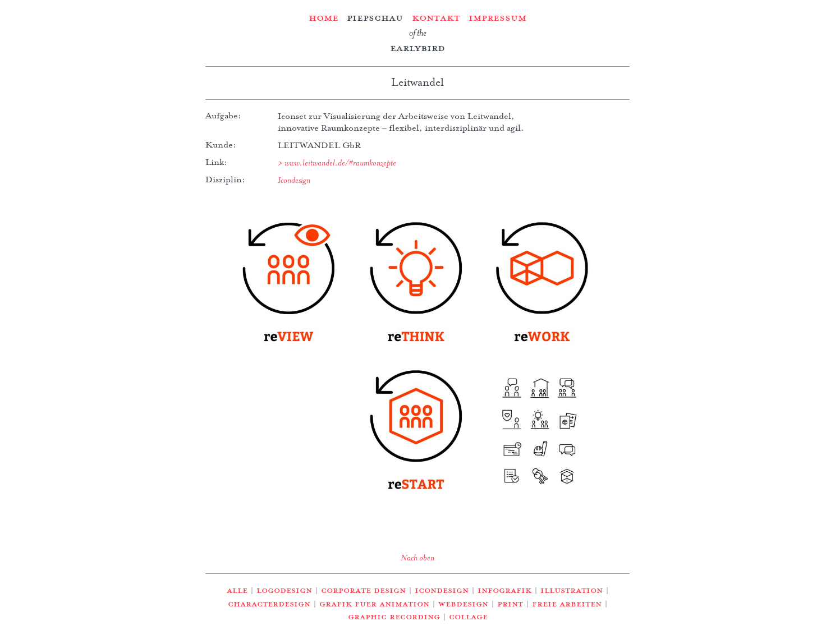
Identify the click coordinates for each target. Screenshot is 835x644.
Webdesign (463, 604)
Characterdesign (269, 604)
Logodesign (284, 590)
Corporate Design (363, 590)
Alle (237, 590)
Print (510, 604)
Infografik (504, 590)
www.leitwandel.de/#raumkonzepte (340, 163)
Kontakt (436, 18)
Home (324, 18)
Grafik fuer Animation (374, 604)
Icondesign (294, 180)
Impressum (497, 18)
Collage (468, 617)
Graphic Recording (394, 617)
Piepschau (375, 18)
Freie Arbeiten (567, 604)
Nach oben (417, 558)
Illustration (572, 590)
